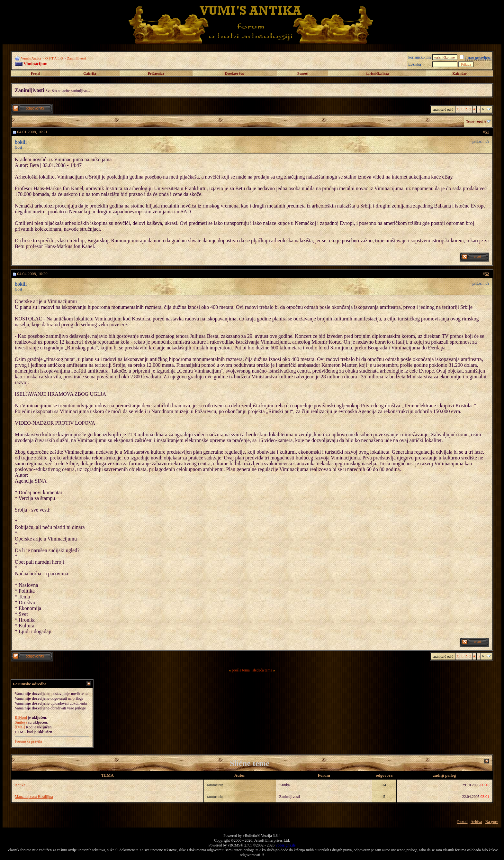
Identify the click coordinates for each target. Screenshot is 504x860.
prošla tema (241, 670)
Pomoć (302, 73)
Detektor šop (235, 73)
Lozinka (414, 64)
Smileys (21, 722)
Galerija (90, 73)
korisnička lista (377, 73)
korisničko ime (420, 57)
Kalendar (459, 73)
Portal (36, 73)
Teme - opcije (476, 121)
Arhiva (476, 822)
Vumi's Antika (31, 58)
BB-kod (21, 717)
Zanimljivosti (77, 58)
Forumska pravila (28, 741)
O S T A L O (54, 58)
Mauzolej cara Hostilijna (34, 797)
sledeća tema (262, 670)
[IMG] (20, 727)
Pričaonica (156, 73)
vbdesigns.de (285, 845)
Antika (20, 785)
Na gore (492, 822)
